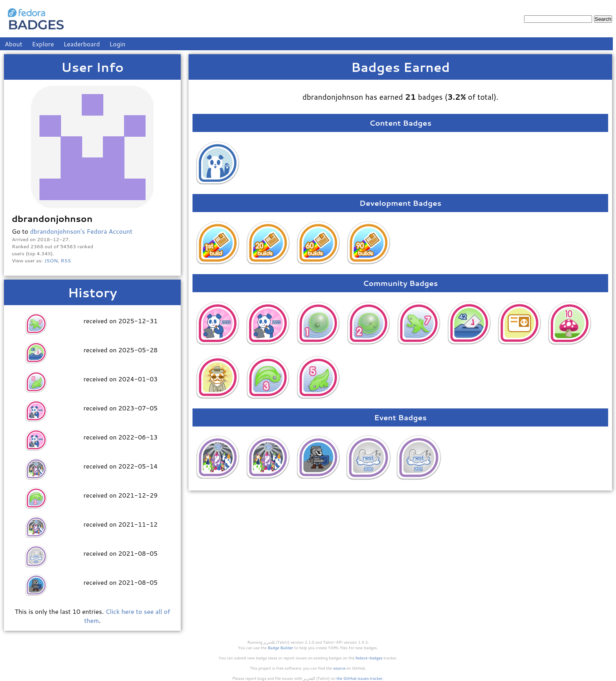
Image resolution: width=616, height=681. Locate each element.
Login (118, 44)
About (14, 44)
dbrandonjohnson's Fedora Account (81, 231)
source (339, 668)
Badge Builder (281, 648)
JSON (51, 260)
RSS (66, 260)
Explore (43, 44)
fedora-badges (369, 658)
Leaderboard (82, 44)
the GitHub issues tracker (359, 678)
